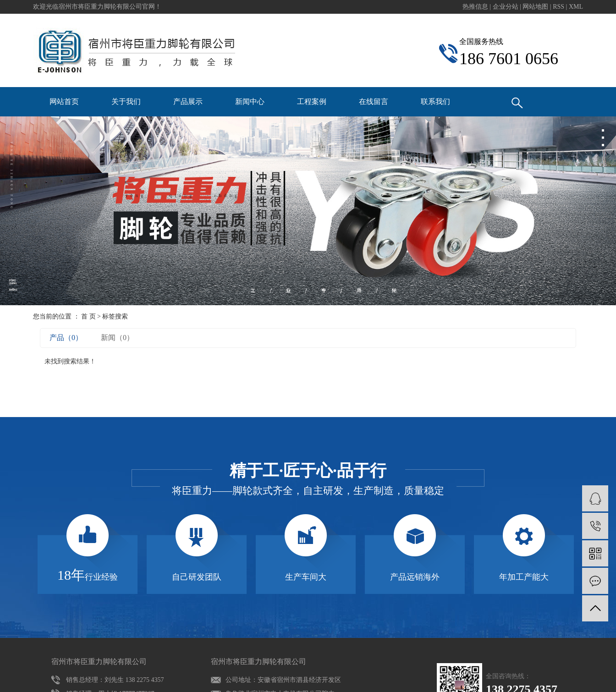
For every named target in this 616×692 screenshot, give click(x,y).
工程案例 (312, 102)
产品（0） (66, 338)
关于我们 (126, 102)
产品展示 (188, 102)
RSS (558, 7)
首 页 (88, 316)
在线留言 (374, 102)
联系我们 (435, 102)
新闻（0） (117, 338)
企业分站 (506, 7)
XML (576, 7)
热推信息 (475, 7)
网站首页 (64, 102)
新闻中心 (250, 102)
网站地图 (536, 7)
